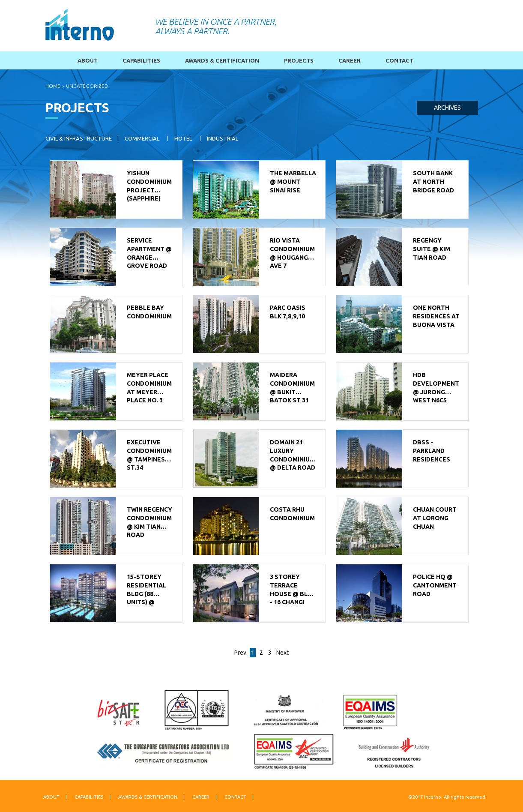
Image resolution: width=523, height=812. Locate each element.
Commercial (142, 138)
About (88, 60)
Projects (299, 60)
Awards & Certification (222, 60)
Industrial (223, 138)
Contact (399, 60)
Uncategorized (87, 86)
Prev (240, 653)
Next (282, 653)
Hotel (183, 138)
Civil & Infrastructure (79, 138)
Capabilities (141, 60)
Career (350, 60)
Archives (447, 108)
